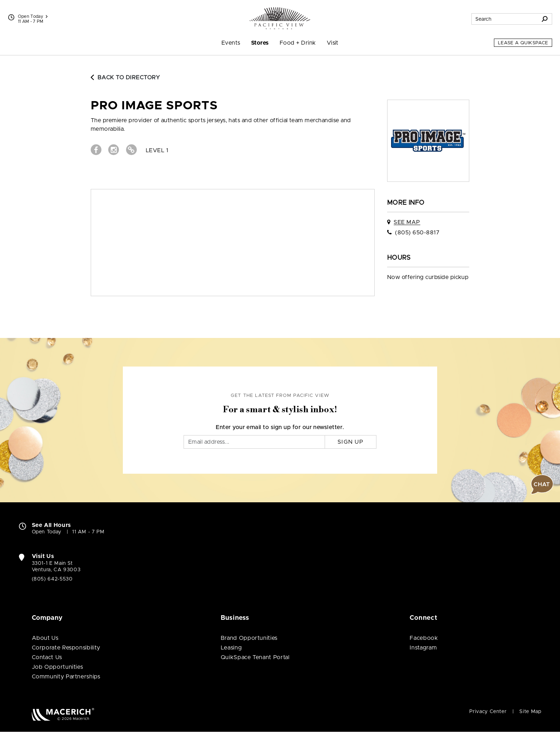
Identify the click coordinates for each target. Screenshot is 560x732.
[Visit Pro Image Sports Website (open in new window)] (131, 150)
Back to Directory (125, 78)
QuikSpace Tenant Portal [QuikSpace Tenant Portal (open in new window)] (255, 657)
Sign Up (351, 442)
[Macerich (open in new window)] (63, 714)
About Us (45, 638)
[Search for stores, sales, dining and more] (505, 19)
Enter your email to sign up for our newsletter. (280, 427)
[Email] (254, 442)
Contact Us (47, 657)
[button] (542, 484)
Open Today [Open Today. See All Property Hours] (47, 532)
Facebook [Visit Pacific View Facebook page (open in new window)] (424, 638)
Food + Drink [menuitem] (298, 43)
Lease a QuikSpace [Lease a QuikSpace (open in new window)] (523, 43)
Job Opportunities (57, 667)
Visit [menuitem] (333, 43)
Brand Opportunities (249, 638)
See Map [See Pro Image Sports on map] (407, 222)
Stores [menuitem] (260, 43)
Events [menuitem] (231, 43)
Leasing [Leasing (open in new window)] (231, 648)
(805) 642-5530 (52, 579)
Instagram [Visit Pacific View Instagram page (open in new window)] (423, 648)
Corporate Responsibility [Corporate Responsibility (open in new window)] (66, 648)
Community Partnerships (66, 677)
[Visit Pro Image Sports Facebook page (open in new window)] (96, 150)
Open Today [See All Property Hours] (33, 16)
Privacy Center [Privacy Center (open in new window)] (488, 712)
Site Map (530, 712)
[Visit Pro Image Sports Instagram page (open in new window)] (114, 150)
